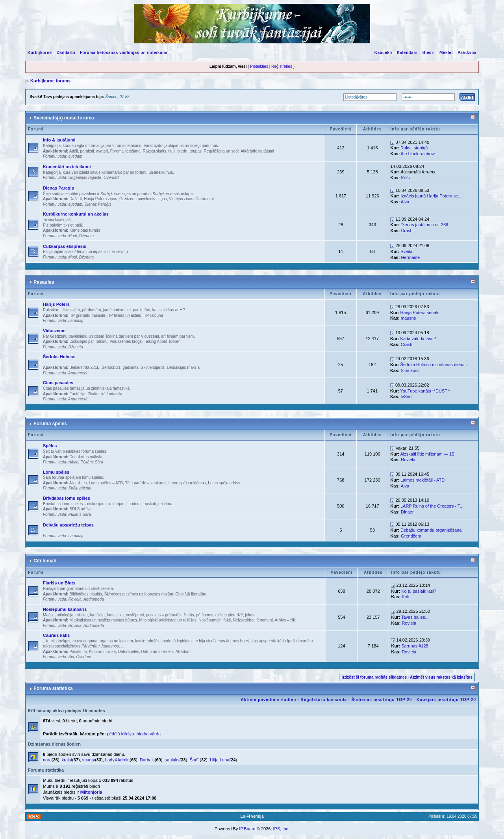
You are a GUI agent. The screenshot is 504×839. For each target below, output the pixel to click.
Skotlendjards (153, 367)
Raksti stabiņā (414, 148)
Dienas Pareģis (58, 188)
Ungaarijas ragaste (85, 178)
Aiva (405, 202)
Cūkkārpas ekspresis (65, 246)
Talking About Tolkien (162, 341)
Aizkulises (78, 483)
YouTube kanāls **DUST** (425, 391)
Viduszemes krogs (126, 341)
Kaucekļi (383, 53)
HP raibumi (153, 315)
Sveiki (406, 251)
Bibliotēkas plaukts (86, 594)
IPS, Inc (281, 829)
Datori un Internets (157, 652)
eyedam (75, 156)
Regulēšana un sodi (221, 151)
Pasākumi (78, 652)
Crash (407, 231)
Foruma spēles (50, 424)
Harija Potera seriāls (420, 313)
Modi (72, 236)
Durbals (147, 760)
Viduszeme (54, 331)
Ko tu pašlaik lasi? (419, 591)
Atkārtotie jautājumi (257, 151)
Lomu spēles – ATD (106, 483)
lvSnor (407, 396)
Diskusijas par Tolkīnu (88, 341)
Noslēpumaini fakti (215, 620)
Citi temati (45, 561)
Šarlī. (195, 760)
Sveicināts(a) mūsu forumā (64, 118)
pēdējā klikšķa (121, 734)
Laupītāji (76, 321)
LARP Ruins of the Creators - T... (432, 506)
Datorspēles (129, 652)
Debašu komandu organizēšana (431, 530)
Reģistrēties (282, 66)
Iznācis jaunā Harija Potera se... (431, 196)
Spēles (50, 446)
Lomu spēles (56, 472)
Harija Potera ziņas (100, 199)
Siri (71, 657)
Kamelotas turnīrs (85, 230)
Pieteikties (259, 66)
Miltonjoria (91, 792)
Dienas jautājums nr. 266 (424, 225)
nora (47, 760)
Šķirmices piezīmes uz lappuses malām (139, 594)
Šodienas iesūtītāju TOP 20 (382, 700)
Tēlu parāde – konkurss (146, 483)
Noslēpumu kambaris (65, 609)
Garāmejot (205, 199)
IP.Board (247, 829)
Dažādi (75, 199)
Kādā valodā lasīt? (418, 339)
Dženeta (86, 236)
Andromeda (78, 373)
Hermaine (410, 257)
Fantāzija (77, 394)
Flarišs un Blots (59, 583)
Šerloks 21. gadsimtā (120, 367)
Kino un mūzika (102, 652)
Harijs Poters (56, 304)
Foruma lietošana (125, 151)
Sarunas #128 (415, 646)
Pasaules (44, 282)
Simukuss (410, 370)
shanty (89, 760)
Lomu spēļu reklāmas (187, 483)
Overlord (111, 178)
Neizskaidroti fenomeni (253, 620)
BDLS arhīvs (80, 509)
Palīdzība (467, 53)
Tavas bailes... (415, 617)
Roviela (408, 459)
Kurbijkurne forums (50, 81)
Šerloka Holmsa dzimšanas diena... (434, 365)
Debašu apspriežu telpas (68, 525)
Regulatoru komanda (324, 700)
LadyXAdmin (117, 760)
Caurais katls (56, 635)
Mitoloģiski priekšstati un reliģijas (168, 620)
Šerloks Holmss (59, 357)
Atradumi (183, 652)
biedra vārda (149, 734)
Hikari (73, 462)
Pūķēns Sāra (92, 462)
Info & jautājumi (59, 140)
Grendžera (411, 536)
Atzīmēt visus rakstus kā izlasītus (441, 677)
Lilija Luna (220, 760)
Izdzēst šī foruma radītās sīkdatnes (374, 677)
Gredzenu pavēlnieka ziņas (143, 199)
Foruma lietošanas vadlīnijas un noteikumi (124, 53)
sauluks (172, 760)
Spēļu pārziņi (80, 488)
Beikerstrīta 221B (84, 367)
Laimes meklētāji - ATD (422, 480)
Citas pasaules (58, 383)
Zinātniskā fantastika (105, 394)
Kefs (405, 178)
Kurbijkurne (40, 53)
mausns (409, 318)
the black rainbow (418, 154)
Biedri (429, 53)
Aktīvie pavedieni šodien (269, 700)
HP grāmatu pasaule (87, 315)
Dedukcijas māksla (183, 367)
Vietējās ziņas (181, 199)
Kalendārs (407, 53)
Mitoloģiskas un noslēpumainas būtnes (103, 620)
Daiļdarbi (66, 53)
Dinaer (407, 512)
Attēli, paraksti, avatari (89, 151)
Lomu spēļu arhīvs (224, 483)
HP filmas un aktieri (124, 315)
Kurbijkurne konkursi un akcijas (76, 214)
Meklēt (446, 53)
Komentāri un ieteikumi (67, 167)
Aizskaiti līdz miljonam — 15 (427, 454)
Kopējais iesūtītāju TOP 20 (446, 700)
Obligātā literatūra (191, 594)
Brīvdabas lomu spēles (67, 498)
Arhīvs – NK (285, 620)
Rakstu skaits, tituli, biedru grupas (172, 151)
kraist (67, 760)
